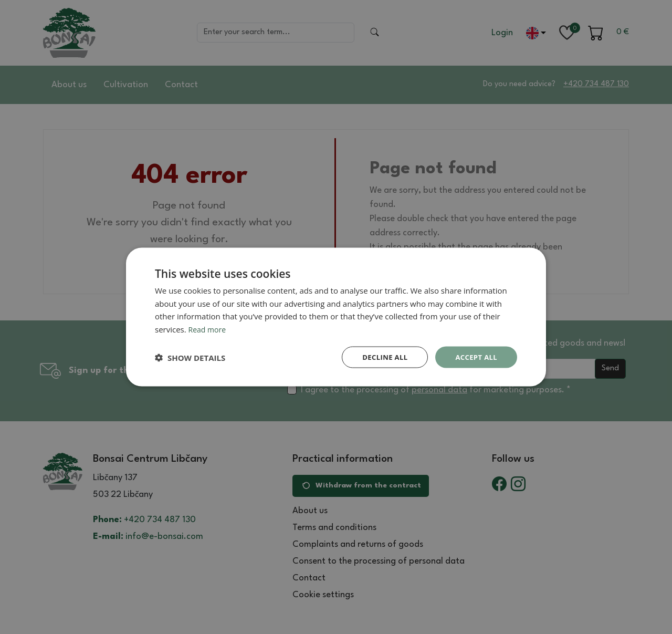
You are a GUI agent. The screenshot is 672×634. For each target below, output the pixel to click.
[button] (190, 357)
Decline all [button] (380, 357)
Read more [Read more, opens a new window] (209, 328)
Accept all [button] (475, 357)
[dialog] (336, 317)
